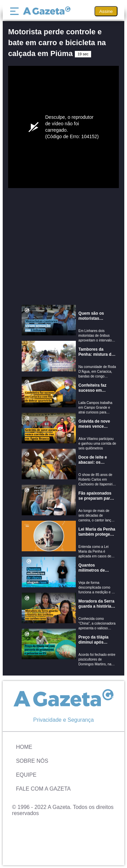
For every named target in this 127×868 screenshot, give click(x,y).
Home (24, 747)
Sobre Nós (32, 761)
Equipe (26, 775)
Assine (106, 11)
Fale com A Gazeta (43, 789)
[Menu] (16, 11)
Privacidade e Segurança (63, 720)
